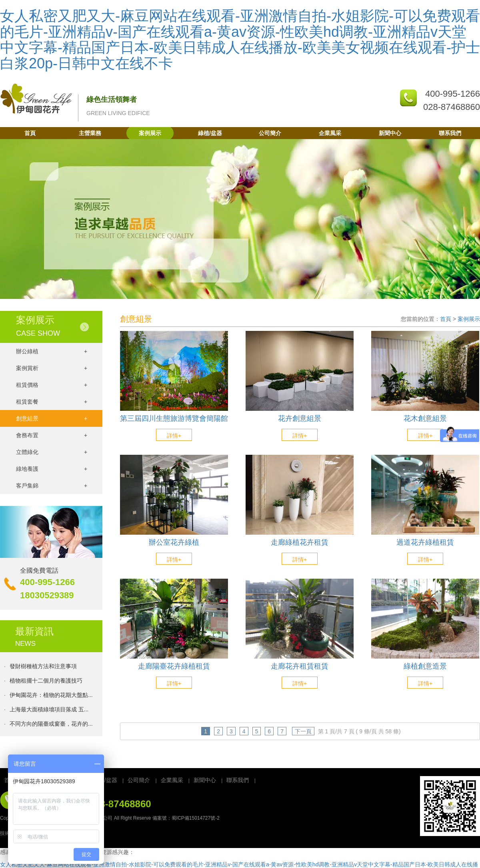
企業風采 (330, 133)
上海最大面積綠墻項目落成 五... (49, 711)
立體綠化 (52, 452)
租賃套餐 (52, 402)
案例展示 (150, 133)
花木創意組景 (425, 419)
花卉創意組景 (300, 419)
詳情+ (174, 436)
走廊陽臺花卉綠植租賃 (174, 666)
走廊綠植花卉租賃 (300, 542)
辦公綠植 (52, 351)
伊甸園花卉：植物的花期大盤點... (51, 696)
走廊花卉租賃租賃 (300, 666)
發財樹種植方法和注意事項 (43, 667)
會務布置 (52, 435)
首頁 (30, 133)
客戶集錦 (52, 486)
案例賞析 (52, 368)
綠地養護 (52, 469)
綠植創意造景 (425, 666)
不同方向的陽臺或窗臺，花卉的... (51, 725)
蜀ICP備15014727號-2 (196, 818)
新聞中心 (390, 133)
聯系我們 (450, 133)
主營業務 (90, 133)
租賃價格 (52, 385)
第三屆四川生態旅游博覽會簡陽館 (174, 419)
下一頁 (303, 731)
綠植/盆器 (210, 133)
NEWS (25, 644)
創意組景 (52, 418)
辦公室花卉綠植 (174, 542)
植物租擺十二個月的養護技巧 (46, 682)
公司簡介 (270, 133)
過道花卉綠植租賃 (425, 542)
